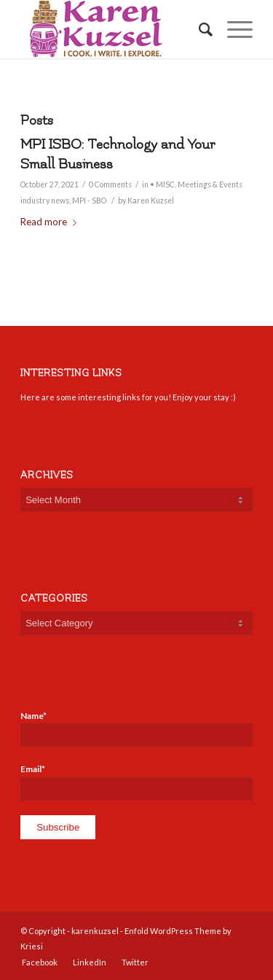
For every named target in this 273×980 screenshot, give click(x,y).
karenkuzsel (95, 931)
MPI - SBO (89, 201)
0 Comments (110, 184)
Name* (136, 728)
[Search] (198, 29)
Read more (51, 222)
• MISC (162, 184)
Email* (136, 782)
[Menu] (233, 29)
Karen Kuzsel (151, 201)
